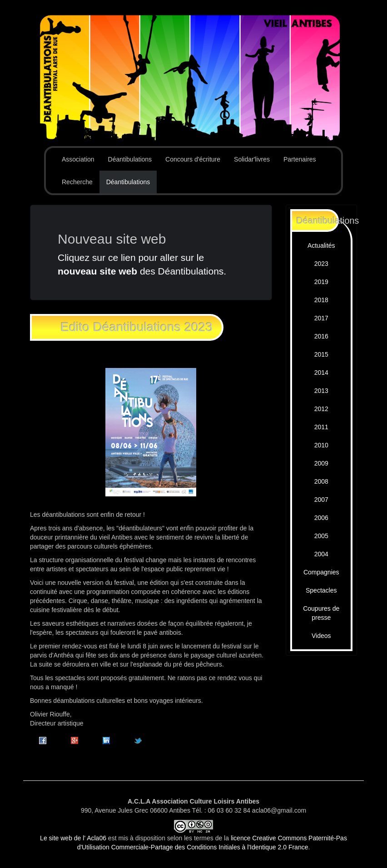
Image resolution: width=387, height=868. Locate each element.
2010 (321, 445)
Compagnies (321, 572)
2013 (321, 391)
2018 (321, 300)
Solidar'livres (252, 159)
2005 (321, 536)
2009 (321, 463)
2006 (321, 518)
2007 (321, 500)
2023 (321, 264)
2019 (321, 282)
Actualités (321, 245)
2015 (321, 354)
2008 (321, 481)
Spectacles (321, 590)
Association (78, 159)
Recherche (77, 182)
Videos (321, 636)
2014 (321, 373)
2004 (321, 554)
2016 (321, 336)
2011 (321, 427)
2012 (321, 409)
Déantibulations (130, 159)
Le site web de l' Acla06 (73, 838)
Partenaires (300, 159)
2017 (321, 318)
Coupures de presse (321, 613)
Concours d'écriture (193, 159)
